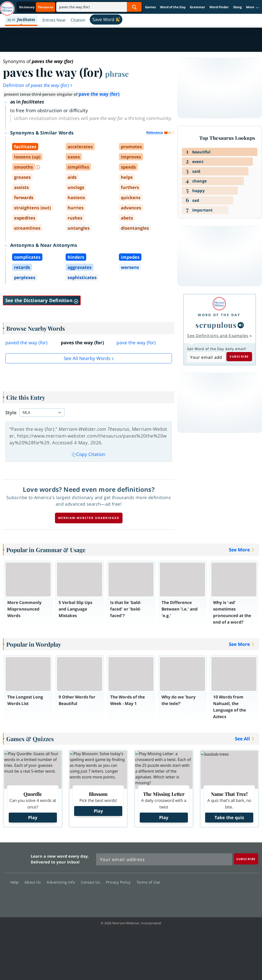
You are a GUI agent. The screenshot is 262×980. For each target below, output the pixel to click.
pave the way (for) (99, 94)
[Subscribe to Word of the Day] (206, 357)
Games (150, 7)
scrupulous (216, 325)
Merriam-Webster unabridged (89, 518)
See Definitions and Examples (218, 336)
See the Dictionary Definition (42, 300)
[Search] (99, 7)
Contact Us (92, 882)
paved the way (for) (26, 343)
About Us (34, 882)
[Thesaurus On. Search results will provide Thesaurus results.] (37, 7)
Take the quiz (229, 817)
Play (33, 817)
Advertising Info (62, 882)
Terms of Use (148, 882)
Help (16, 882)
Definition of (38, 85)
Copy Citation (89, 454)
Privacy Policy (120, 882)
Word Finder (219, 7)
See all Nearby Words (87, 358)
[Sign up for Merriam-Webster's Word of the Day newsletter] (164, 859)
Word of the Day (173, 7)
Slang (237, 7)
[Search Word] (134, 7)
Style (11, 413)
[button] (253, 7)
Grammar (197, 7)
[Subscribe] (246, 859)
